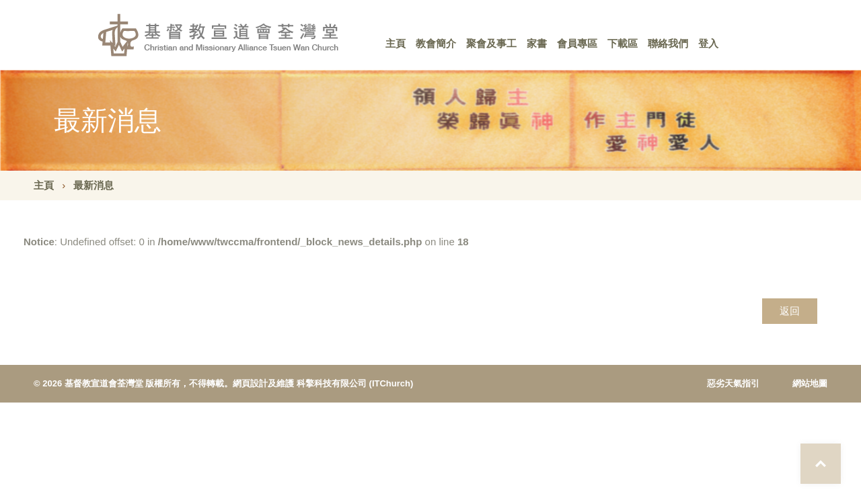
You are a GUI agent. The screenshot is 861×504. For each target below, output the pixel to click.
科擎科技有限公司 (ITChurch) (355, 383)
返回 (790, 311)
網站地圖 (810, 383)
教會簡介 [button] (436, 43)
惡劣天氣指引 (733, 383)
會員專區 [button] (577, 43)
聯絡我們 (668, 43)
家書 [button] (537, 43)
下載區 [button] (623, 43)
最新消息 (93, 185)
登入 (708, 43)
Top (821, 464)
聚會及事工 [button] (491, 43)
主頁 (396, 43)
